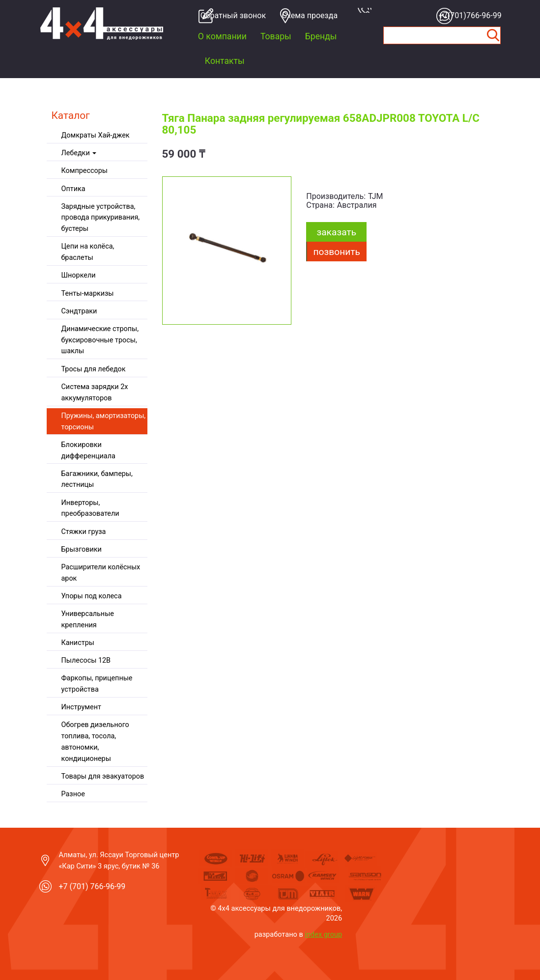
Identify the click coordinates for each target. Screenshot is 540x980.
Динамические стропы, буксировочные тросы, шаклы (100, 340)
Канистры (78, 643)
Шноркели (79, 275)
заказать (336, 232)
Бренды (321, 36)
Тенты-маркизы (88, 294)
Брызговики (82, 549)
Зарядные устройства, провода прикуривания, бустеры (101, 218)
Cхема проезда (310, 15)
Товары (276, 36)
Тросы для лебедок (94, 369)
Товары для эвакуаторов (103, 776)
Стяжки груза (84, 532)
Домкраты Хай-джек (96, 135)
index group (323, 934)
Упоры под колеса (92, 596)
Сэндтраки (79, 311)
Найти (493, 35)
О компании (222, 36)
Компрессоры (85, 171)
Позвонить (337, 252)
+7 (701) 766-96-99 (92, 886)
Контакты (225, 61)
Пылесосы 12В (86, 660)
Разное (73, 794)
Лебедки (79, 153)
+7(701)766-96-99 (469, 15)
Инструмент (81, 707)
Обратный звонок (230, 15)
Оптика (73, 189)
